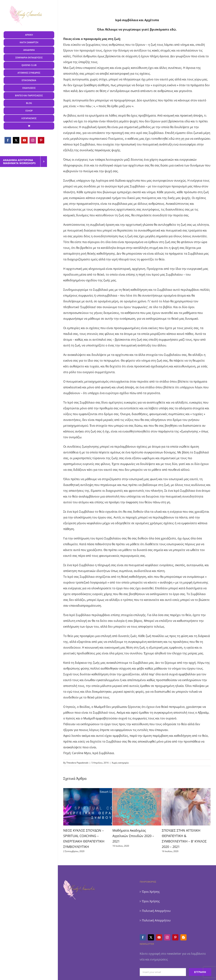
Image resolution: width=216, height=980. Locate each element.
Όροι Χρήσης (151, 892)
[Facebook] (143, 937)
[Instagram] (167, 937)
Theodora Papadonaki (77, 763)
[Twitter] (151, 937)
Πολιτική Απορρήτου (156, 911)
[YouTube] (159, 937)
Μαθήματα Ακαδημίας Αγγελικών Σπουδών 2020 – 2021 (133, 836)
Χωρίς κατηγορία (120, 763)
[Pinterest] (175, 937)
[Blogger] (183, 937)
